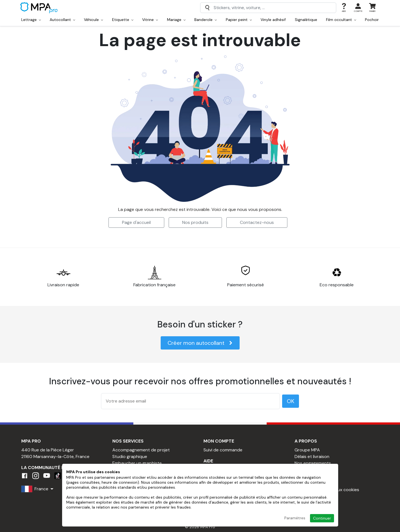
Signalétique (306, 20)
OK (291, 401)
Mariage (176, 20)
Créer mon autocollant (200, 343)
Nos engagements (313, 463)
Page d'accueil (136, 222)
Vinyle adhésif (273, 20)
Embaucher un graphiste (137, 463)
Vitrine (150, 20)
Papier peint (239, 20)
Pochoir (372, 20)
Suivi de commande (223, 450)
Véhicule (93, 20)
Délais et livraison (312, 456)
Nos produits (195, 222)
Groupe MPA (307, 450)
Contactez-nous (257, 222)
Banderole (206, 20)
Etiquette (123, 20)
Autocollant (62, 20)
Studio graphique (130, 456)
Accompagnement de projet (141, 450)
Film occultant (341, 20)
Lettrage (31, 20)
